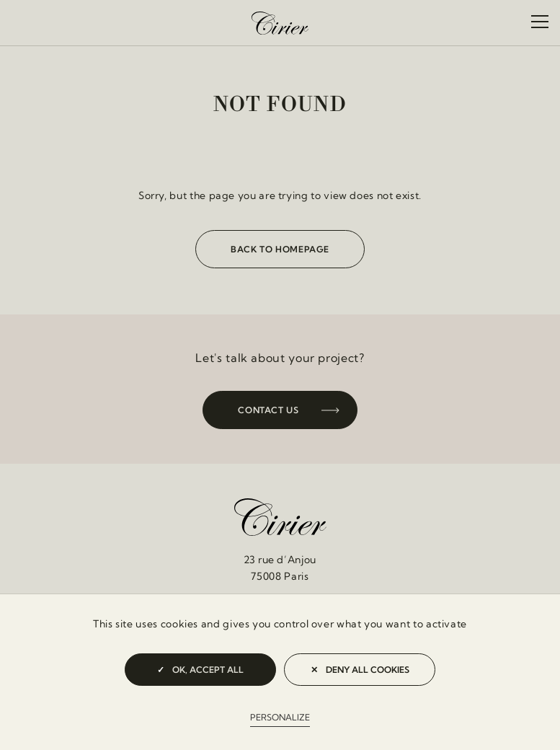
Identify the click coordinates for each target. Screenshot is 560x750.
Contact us (268, 410)
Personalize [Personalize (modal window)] (280, 717)
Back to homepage (280, 249)
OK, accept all (200, 670)
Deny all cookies (360, 670)
